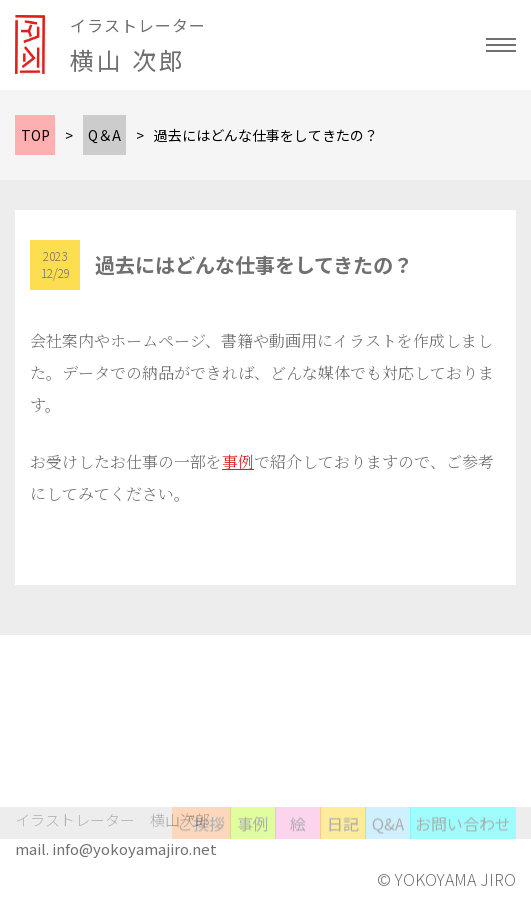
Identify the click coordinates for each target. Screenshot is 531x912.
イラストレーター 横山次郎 (112, 819)
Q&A (388, 837)
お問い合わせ (463, 837)
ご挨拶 (201, 837)
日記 (343, 837)
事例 (238, 461)
